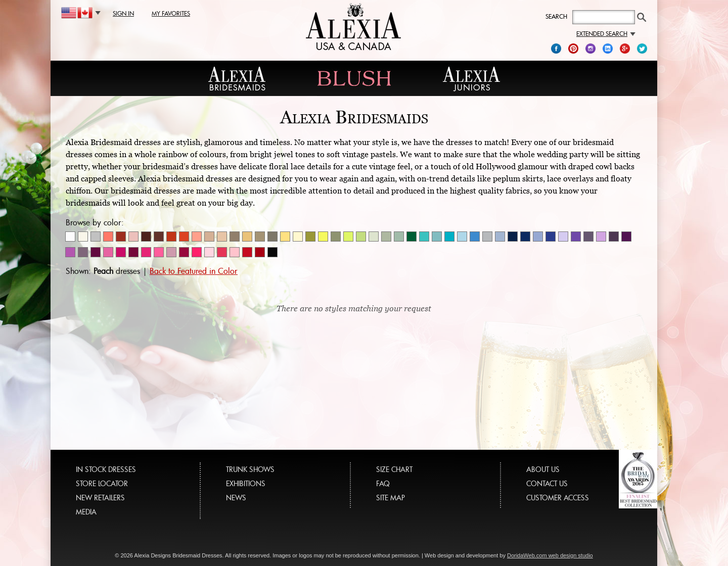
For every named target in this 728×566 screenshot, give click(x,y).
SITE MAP (391, 498)
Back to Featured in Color (194, 271)
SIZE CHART (394, 469)
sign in (123, 13)
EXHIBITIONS (246, 483)
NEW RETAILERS (100, 498)
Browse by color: (95, 222)
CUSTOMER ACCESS (558, 498)
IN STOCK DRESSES (106, 469)
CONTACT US (547, 483)
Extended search (606, 33)
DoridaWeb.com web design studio (550, 555)
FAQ (383, 483)
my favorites (171, 13)
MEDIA (86, 512)
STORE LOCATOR (102, 483)
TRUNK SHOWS (250, 469)
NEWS (236, 498)
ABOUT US (543, 469)
